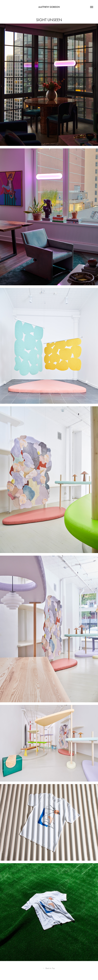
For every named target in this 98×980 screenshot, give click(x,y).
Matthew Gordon (49, 7)
